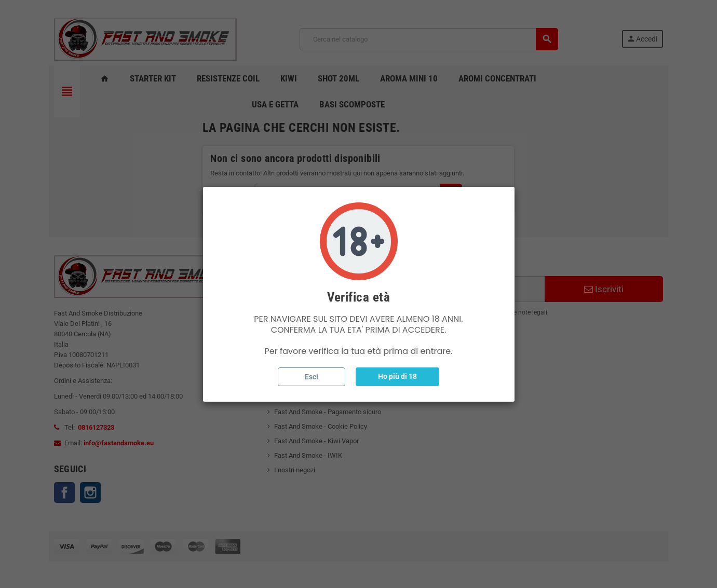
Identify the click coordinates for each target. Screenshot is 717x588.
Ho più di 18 (397, 376)
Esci (312, 377)
